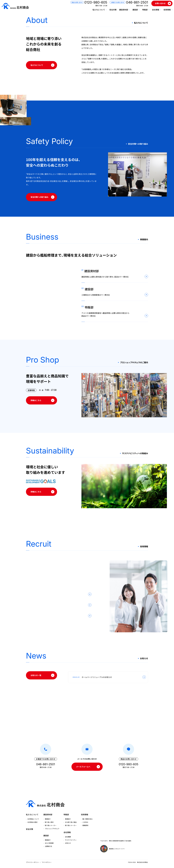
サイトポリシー (47, 862)
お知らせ (68, 840)
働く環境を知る (87, 816)
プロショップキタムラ (52, 826)
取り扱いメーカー (51, 822)
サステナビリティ (71, 837)
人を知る (85, 819)
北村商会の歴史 (32, 819)
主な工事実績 (49, 840)
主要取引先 (48, 844)
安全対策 (110, 11)
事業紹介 (48, 816)
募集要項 (85, 822)
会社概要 (68, 834)
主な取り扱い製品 (71, 819)
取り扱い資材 (49, 819)
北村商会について (33, 816)
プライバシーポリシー (33, 862)
